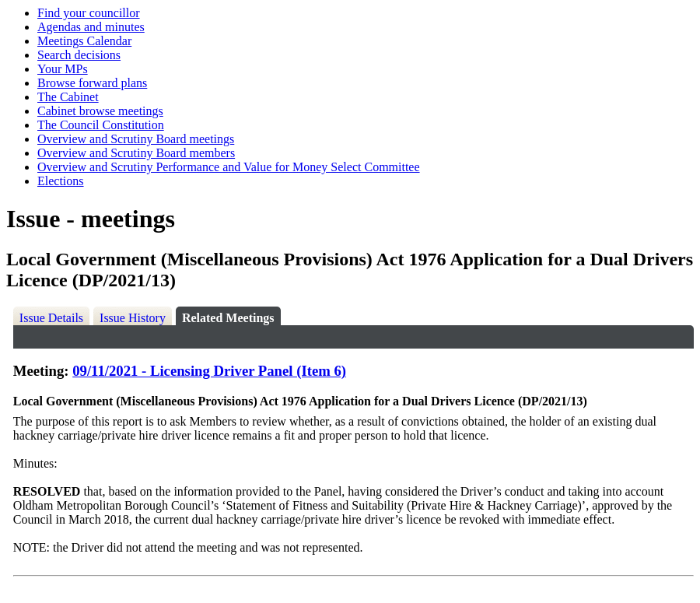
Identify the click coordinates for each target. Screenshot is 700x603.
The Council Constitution (101, 125)
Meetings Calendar (84, 41)
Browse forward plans (92, 83)
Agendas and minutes (91, 27)
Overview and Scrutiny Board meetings (136, 139)
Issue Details (51, 318)
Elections (61, 181)
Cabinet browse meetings (100, 111)
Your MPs (63, 69)
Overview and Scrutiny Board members (136, 153)
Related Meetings (228, 318)
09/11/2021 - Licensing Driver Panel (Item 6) (209, 371)
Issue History (133, 318)
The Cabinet (68, 97)
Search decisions (79, 55)
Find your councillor (89, 13)
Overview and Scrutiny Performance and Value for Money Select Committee (229, 167)
